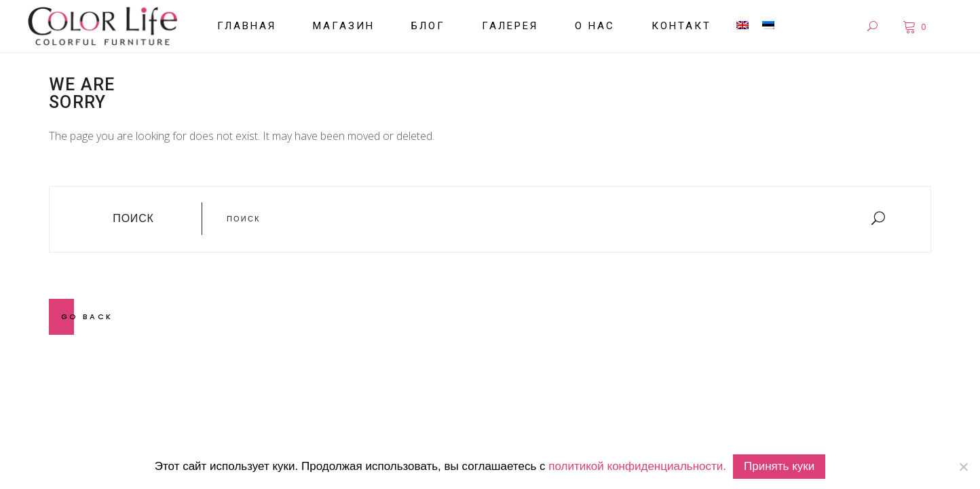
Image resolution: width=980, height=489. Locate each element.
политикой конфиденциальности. (637, 466)
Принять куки (779, 466)
